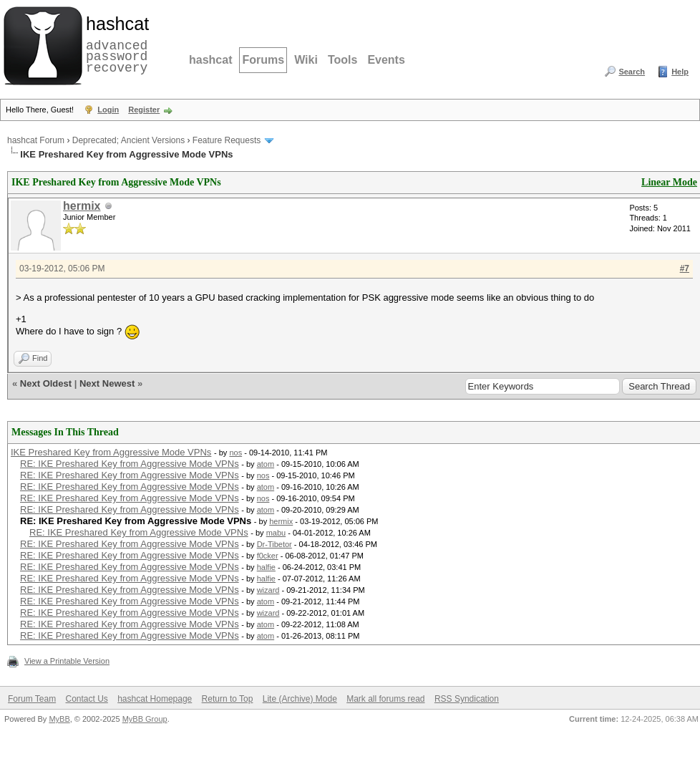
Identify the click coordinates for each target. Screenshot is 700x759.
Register (144, 110)
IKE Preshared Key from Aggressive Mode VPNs (111, 452)
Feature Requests (227, 140)
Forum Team (32, 699)
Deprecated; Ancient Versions (128, 140)
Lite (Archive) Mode (300, 699)
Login (108, 110)
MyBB (59, 719)
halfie (266, 567)
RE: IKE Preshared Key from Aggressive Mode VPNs (130, 464)
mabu (276, 533)
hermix (82, 206)
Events (386, 60)
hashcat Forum (36, 140)
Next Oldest (46, 383)
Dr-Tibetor (274, 544)
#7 (685, 269)
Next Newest (107, 383)
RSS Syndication (467, 699)
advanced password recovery (115, 44)
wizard (268, 590)
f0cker (268, 556)
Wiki (306, 60)
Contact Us (86, 699)
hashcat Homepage (155, 699)
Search (632, 72)
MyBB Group (145, 719)
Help (680, 72)
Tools (342, 60)
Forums (263, 60)
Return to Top (228, 699)
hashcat (210, 60)
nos (235, 453)
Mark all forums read (385, 699)
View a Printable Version (67, 661)
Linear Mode (669, 182)
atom (266, 464)
